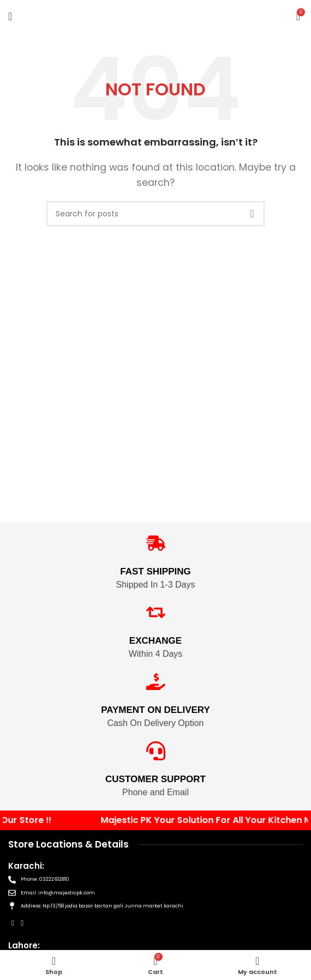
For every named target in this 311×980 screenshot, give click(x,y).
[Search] (155, 214)
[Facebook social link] (13, 923)
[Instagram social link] (22, 923)
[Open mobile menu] (10, 16)
